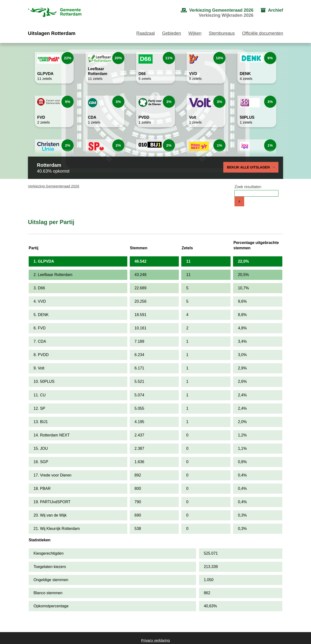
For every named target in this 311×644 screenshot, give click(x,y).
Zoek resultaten (248, 187)
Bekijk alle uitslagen (251, 167)
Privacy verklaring (155, 640)
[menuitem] (212, 13)
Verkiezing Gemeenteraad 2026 (54, 186)
